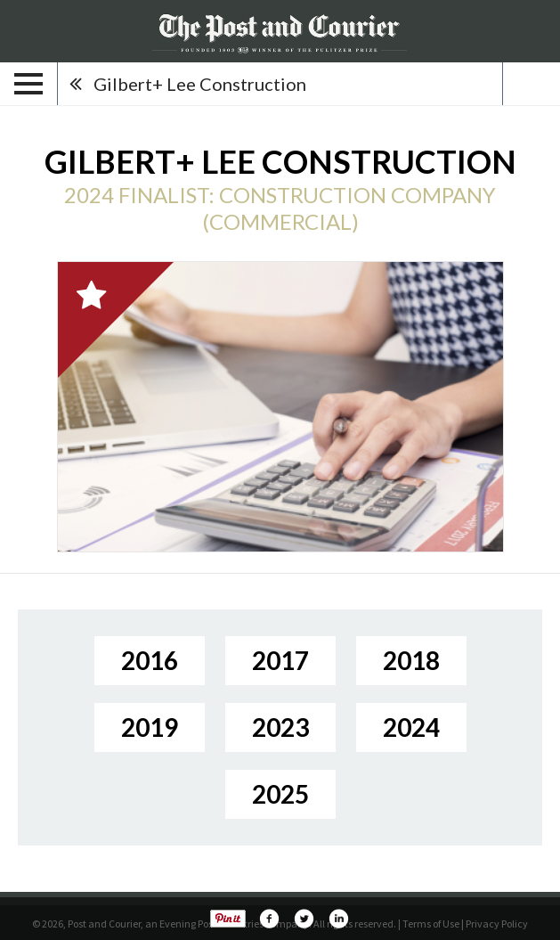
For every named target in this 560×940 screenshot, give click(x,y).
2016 (150, 660)
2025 (280, 794)
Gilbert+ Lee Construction (200, 84)
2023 (280, 727)
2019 (150, 727)
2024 (411, 727)
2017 (280, 660)
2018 (411, 660)
